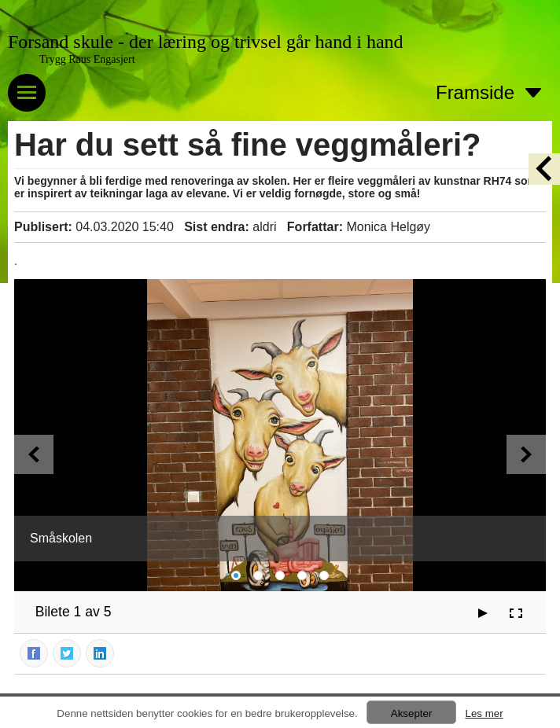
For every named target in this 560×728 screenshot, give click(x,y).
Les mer (484, 713)
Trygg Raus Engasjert (87, 59)
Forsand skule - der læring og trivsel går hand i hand (206, 42)
